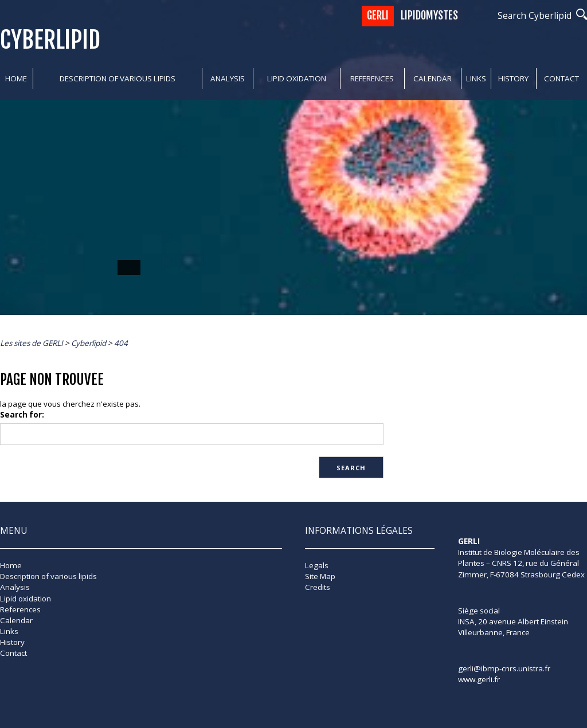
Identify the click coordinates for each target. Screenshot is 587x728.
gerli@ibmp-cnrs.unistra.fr (504, 668)
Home (16, 78)
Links (476, 78)
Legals (317, 565)
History (513, 78)
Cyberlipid (50, 40)
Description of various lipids (118, 78)
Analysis (228, 78)
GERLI (378, 16)
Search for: (22, 415)
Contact (561, 78)
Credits (318, 587)
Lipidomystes (429, 16)
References (372, 78)
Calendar (433, 78)
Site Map (320, 576)
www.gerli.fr (479, 679)
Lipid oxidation (297, 78)
